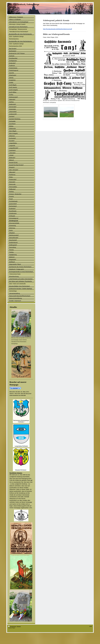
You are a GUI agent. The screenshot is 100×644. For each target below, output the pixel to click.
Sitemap (19, 626)
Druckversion (12, 626)
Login (91, 626)
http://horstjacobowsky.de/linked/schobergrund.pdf (57, 29)
